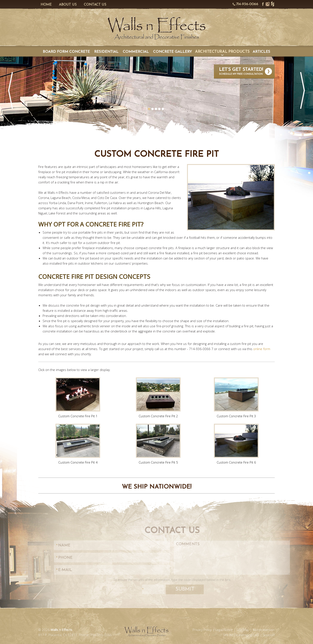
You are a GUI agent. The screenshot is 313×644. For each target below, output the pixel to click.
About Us (66, 5)
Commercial (136, 52)
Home (44, 5)
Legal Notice (224, 548)
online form (262, 349)
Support (269, 554)
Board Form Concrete (66, 52)
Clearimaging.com (246, 554)
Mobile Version (264, 548)
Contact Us (93, 5)
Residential (106, 52)
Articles (261, 52)
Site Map (243, 548)
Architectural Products (222, 52)
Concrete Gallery (173, 52)
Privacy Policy (202, 548)
